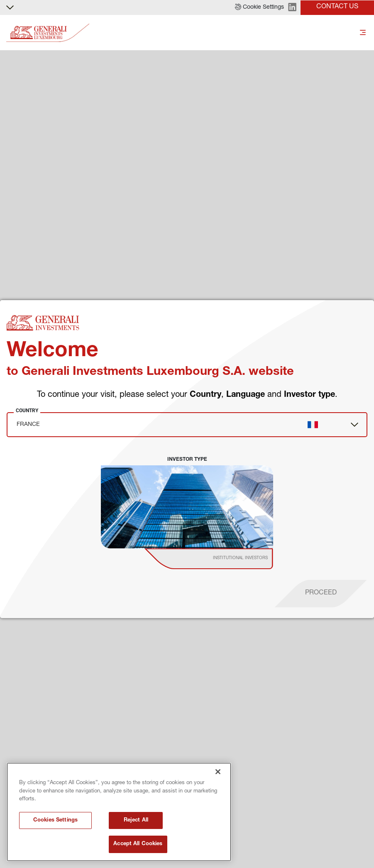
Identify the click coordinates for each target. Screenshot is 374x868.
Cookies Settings (55, 820)
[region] (119, 812)
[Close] (218, 772)
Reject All (136, 820)
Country (27, 411)
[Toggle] (363, 33)
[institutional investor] (221, 559)
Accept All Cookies (138, 844)
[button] (259, 7)
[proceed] (321, 594)
